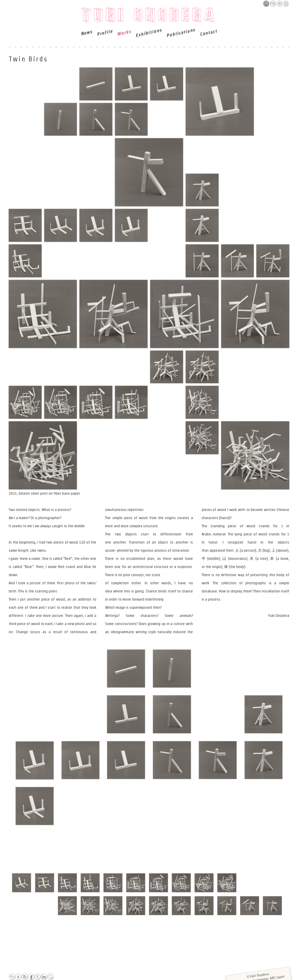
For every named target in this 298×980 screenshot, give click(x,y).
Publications (181, 33)
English (266, 3)
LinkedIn (44, 977)
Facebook (31, 977)
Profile (104, 33)
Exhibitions (149, 33)
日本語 (286, 4)
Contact (208, 32)
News (86, 32)
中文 (280, 4)
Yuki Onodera (149, 17)
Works (124, 32)
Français (273, 3)
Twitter (37, 977)
